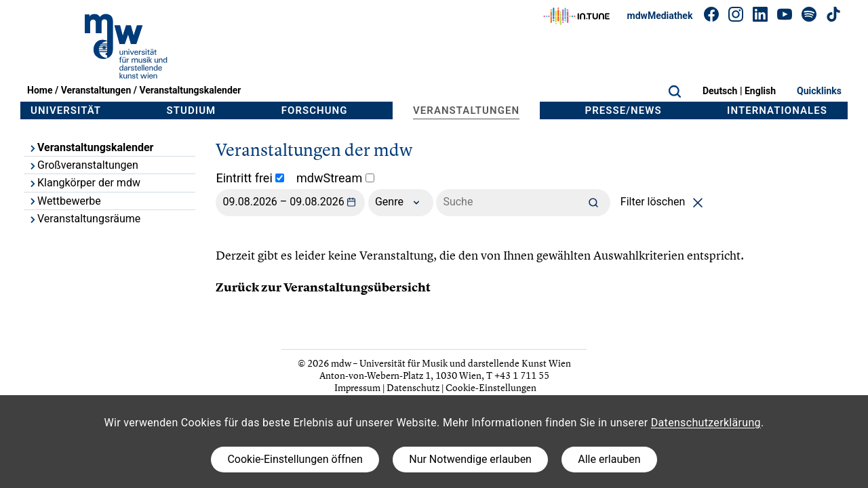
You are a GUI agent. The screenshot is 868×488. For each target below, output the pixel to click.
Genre (401, 203)
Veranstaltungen (96, 90)
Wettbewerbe (64, 201)
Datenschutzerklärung (706, 423)
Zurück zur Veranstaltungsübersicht (323, 287)
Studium (192, 110)
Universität (66, 110)
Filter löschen (664, 202)
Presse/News (624, 110)
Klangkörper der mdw (84, 183)
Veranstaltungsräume (84, 219)
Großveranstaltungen (83, 165)
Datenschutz (413, 387)
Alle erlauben (609, 459)
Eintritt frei (250, 178)
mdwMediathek (660, 16)
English (760, 91)
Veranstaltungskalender (190, 90)
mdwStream (335, 178)
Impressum (357, 387)
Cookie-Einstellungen (491, 387)
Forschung (315, 110)
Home (40, 90)
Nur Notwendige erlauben (470, 459)
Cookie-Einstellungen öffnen (295, 459)
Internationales (777, 110)
